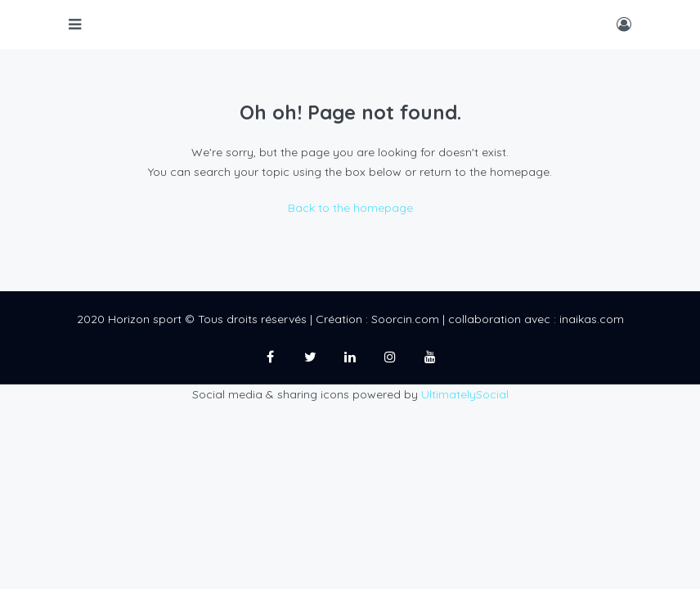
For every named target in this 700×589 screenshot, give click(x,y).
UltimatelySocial (465, 394)
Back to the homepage (350, 208)
